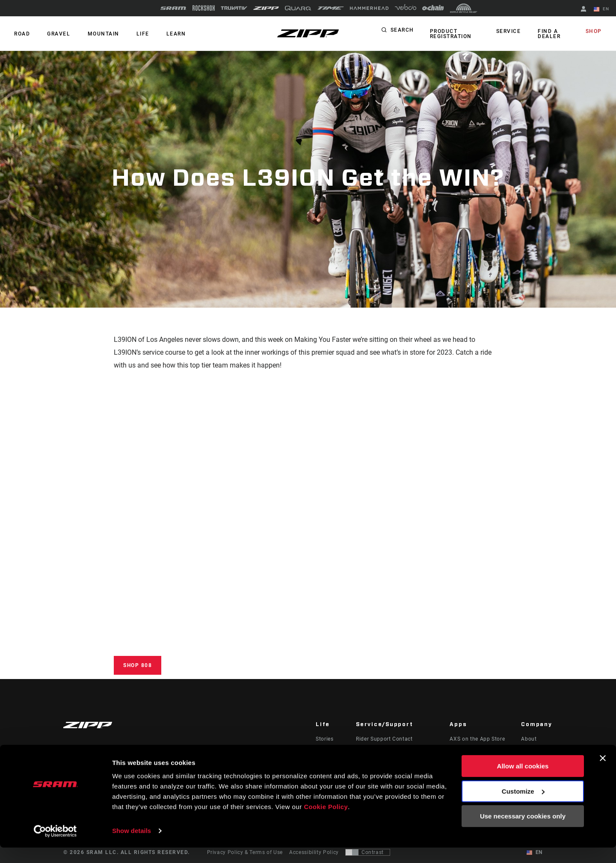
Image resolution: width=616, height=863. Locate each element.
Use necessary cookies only (523, 832)
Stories (324, 739)
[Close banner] (603, 774)
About (529, 739)
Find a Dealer (549, 34)
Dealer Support (375, 751)
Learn (164, 34)
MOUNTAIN (97, 34)
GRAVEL (55, 34)
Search (402, 32)
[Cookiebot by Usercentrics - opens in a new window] (55, 846)
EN (603, 9)
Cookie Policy (326, 823)
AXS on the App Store (477, 739)
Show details (132, 846)
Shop (595, 32)
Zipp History (537, 751)
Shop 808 (138, 665)
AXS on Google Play (475, 751)
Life (133, 34)
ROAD (21, 34)
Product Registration (450, 34)
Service (511, 32)
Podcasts (328, 751)
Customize (523, 807)
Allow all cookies (523, 782)
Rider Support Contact (384, 739)
